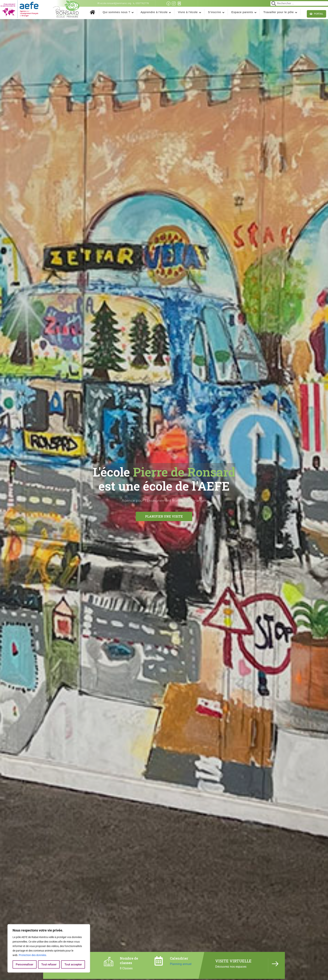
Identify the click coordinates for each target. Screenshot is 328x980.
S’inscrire (215, 12)
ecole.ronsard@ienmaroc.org (114, 3)
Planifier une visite (164, 519)
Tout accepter (73, 964)
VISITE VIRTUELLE (233, 961)
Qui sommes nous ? (117, 12)
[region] (49, 948)
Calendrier (179, 958)
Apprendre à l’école (154, 12)
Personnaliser (24, 964)
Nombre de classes (129, 960)
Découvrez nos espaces (231, 967)
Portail (316, 14)
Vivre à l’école (188, 12)
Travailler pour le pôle (278, 12)
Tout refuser (49, 964)
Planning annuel (181, 964)
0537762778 (141, 3)
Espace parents (242, 12)
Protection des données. (33, 955)
